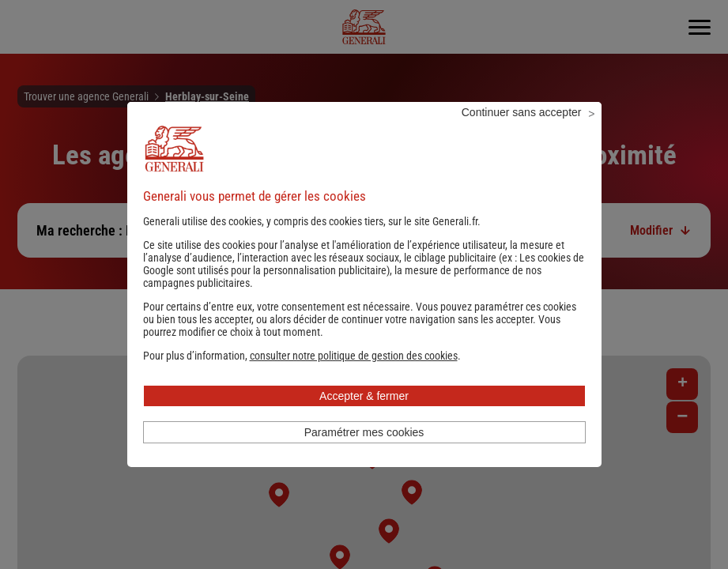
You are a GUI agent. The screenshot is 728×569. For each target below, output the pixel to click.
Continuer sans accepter (522, 134)
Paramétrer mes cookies (364, 454)
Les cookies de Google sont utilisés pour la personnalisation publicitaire (364, 285)
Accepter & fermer (364, 417)
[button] (354, 377)
